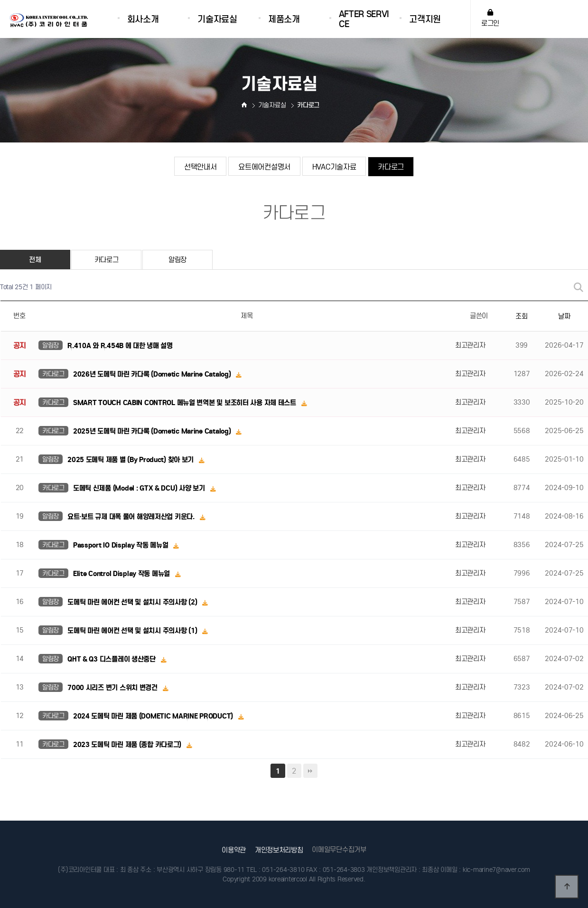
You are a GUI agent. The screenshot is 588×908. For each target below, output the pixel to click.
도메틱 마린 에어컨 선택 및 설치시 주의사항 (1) (133, 631)
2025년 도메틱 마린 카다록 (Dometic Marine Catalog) (153, 431)
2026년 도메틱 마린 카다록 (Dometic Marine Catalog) (153, 374)
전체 (35, 260)
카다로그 (391, 167)
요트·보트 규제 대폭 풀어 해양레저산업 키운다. (132, 517)
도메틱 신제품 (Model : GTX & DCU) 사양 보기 (140, 488)
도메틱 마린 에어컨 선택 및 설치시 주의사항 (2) (133, 602)
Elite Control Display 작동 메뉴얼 (122, 574)
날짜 (564, 316)
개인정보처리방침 (279, 850)
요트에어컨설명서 (264, 167)
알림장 (177, 260)
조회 (521, 316)
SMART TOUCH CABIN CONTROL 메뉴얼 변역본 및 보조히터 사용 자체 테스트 (186, 403)
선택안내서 (201, 167)
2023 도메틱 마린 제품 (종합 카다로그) (128, 745)
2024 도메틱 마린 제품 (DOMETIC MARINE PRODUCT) (154, 716)
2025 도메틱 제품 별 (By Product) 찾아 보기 (131, 460)
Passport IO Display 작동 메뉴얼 (121, 545)
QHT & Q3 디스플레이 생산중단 (112, 659)
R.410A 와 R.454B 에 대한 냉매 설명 (120, 346)
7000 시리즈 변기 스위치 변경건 (113, 688)
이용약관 (234, 850)
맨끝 (310, 771)
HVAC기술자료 (334, 167)
